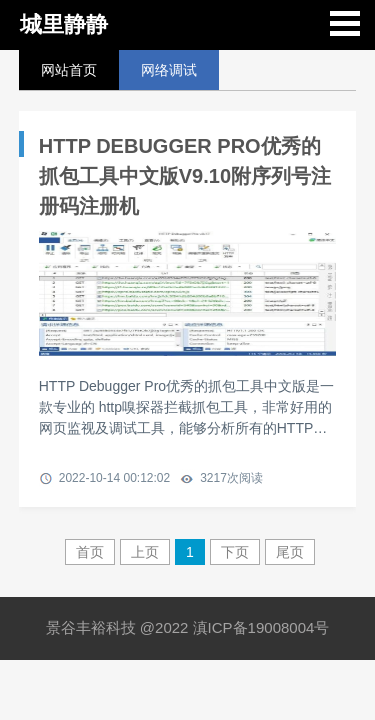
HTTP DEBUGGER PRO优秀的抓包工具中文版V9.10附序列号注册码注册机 (185, 176)
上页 (145, 552)
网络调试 (169, 70)
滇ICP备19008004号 (261, 627)
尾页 (290, 552)
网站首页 (69, 70)
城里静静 (64, 24)
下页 (235, 552)
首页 (90, 552)
